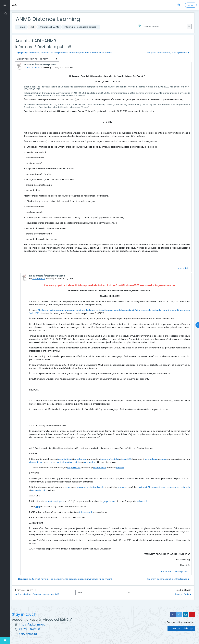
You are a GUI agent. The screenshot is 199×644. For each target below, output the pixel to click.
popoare (123, 487)
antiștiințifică (65, 459)
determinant (36, 462)
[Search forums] (164, 27)
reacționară (81, 459)
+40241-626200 (29, 629)
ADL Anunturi (34, 67)
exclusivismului (39, 490)
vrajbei (90, 487)
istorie (49, 462)
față (38, 507)
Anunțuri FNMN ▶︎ (183, 594)
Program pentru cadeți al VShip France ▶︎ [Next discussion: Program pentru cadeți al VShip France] (168, 53)
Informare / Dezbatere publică (81, 27)
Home (22, 27)
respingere (58, 501)
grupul (106, 501)
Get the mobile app (181, 628)
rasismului (185, 487)
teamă (48, 501)
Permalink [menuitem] (183, 268)
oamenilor (90, 462)
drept (68, 487)
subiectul (142, 501)
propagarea (173, 487)
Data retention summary (179, 622)
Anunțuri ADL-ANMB (49, 27)
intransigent (86, 512)
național (99, 487)
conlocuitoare (158, 487)
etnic (113, 501)
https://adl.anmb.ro (32, 625)
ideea (103, 459)
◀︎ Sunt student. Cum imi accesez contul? (37, 594)
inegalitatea (74, 468)
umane (120, 468)
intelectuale (151, 459)
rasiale (76, 462)
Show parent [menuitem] (182, 571)
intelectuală (100, 468)
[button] (140, 27)
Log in (190, 5)
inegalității (127, 459)
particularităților (64, 462)
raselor (164, 459)
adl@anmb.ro (28, 634)
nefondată (113, 459)
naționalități (144, 487)
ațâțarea (82, 487)
